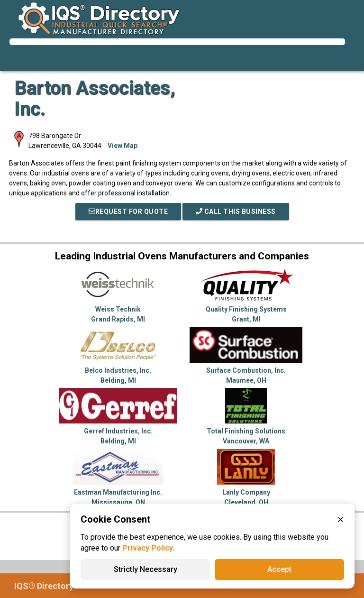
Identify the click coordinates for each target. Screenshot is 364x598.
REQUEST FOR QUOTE (128, 212)
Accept (279, 569)
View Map (123, 146)
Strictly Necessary (146, 569)
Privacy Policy (148, 548)
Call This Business (236, 212)
